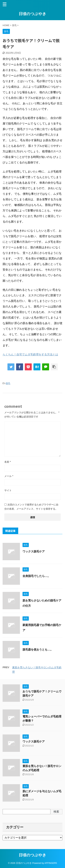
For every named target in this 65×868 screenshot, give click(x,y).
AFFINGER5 (51, 863)
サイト (8, 490)
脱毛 (8, 383)
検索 (56, 812)
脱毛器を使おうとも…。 (38, 650)
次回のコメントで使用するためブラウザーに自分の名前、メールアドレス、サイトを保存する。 (31, 507)
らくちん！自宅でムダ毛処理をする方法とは (30, 354)
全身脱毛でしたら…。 (36, 576)
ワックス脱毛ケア (34, 551)
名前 (8, 462)
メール (9, 476)
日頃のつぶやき (32, 14)
